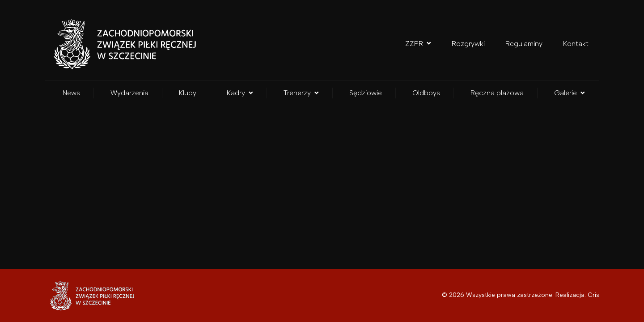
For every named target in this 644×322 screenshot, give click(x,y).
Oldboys (426, 93)
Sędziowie (366, 93)
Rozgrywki (468, 44)
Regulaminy (524, 44)
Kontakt (576, 44)
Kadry (240, 93)
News (71, 93)
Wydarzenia (129, 93)
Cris (593, 295)
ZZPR (418, 44)
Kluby (188, 93)
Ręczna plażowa (497, 93)
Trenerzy (301, 93)
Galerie (570, 93)
